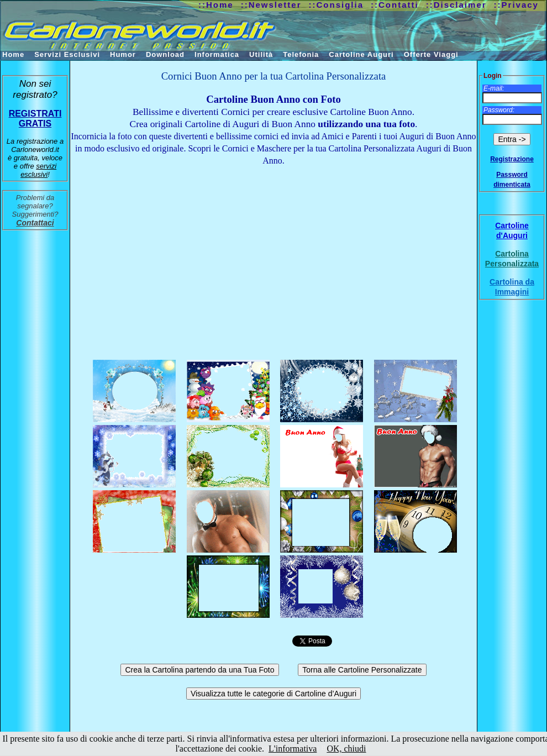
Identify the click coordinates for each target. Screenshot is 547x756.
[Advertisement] (273, 260)
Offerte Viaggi (431, 54)
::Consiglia (336, 5)
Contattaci (35, 223)
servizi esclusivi (38, 170)
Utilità (261, 54)
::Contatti (395, 5)
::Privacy (516, 5)
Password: (499, 110)
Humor (123, 54)
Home (13, 54)
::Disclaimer (456, 5)
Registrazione (512, 159)
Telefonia (301, 54)
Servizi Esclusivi (67, 54)
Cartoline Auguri (361, 54)
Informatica (217, 54)
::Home (216, 5)
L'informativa (293, 749)
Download (165, 54)
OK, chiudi (346, 749)
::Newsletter (271, 5)
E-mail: (494, 88)
